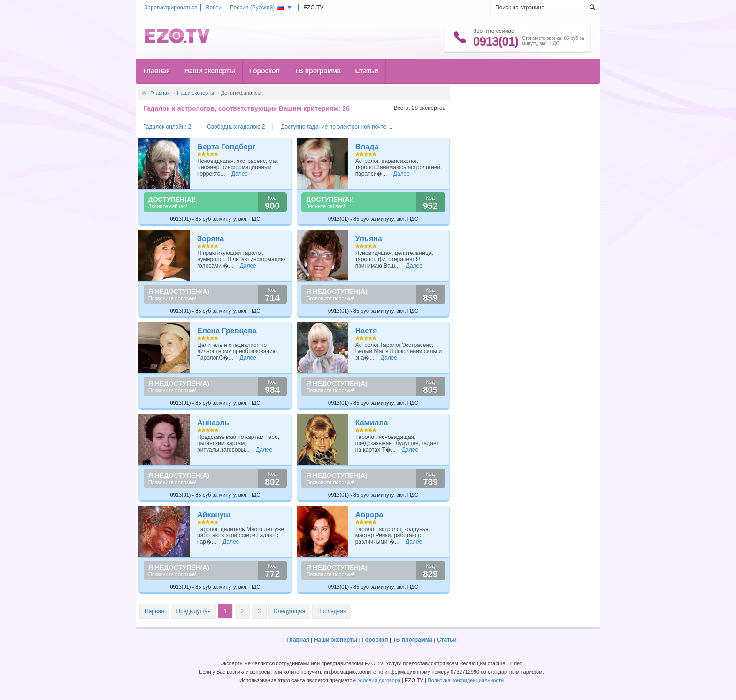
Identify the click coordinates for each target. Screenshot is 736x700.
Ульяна (369, 239)
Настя (366, 331)
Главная (157, 71)
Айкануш (214, 515)
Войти (214, 8)
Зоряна (211, 239)
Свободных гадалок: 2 (237, 127)
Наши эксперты (210, 71)
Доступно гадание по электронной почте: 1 (337, 127)
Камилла (372, 423)
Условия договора (379, 680)
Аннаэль (213, 423)
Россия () (257, 8)
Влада (367, 147)
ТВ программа (318, 71)
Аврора (369, 515)
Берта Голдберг (226, 147)
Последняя (332, 611)
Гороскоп (265, 71)
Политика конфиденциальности (466, 680)
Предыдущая (193, 611)
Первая (154, 611)
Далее (240, 174)
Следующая (289, 611)
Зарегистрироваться (171, 8)
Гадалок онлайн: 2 (168, 127)
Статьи (367, 71)
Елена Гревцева (227, 331)
